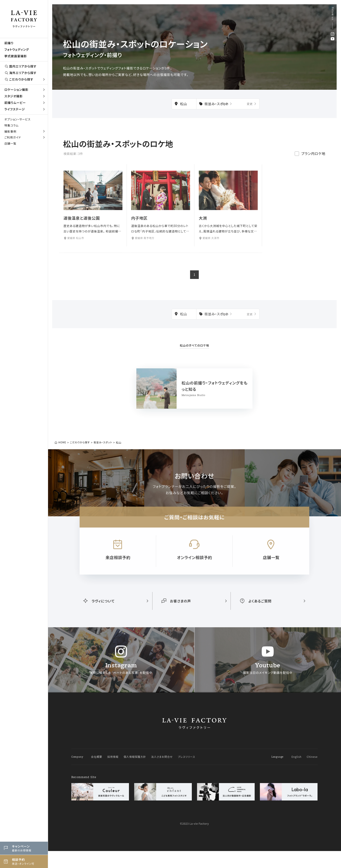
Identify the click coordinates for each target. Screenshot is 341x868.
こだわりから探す (25, 79)
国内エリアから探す (20, 66)
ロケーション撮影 (25, 90)
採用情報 (113, 774)
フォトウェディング (17, 49)
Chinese (312, 774)
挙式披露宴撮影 (16, 56)
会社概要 (96, 774)
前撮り (9, 43)
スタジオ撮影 (25, 96)
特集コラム (11, 125)
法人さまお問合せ (162, 774)
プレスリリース (187, 774)
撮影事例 (25, 131)
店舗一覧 (10, 143)
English (296, 774)
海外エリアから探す (20, 73)
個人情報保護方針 (135, 774)
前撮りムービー (25, 103)
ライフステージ (25, 109)
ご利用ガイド (25, 137)
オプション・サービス (17, 119)
